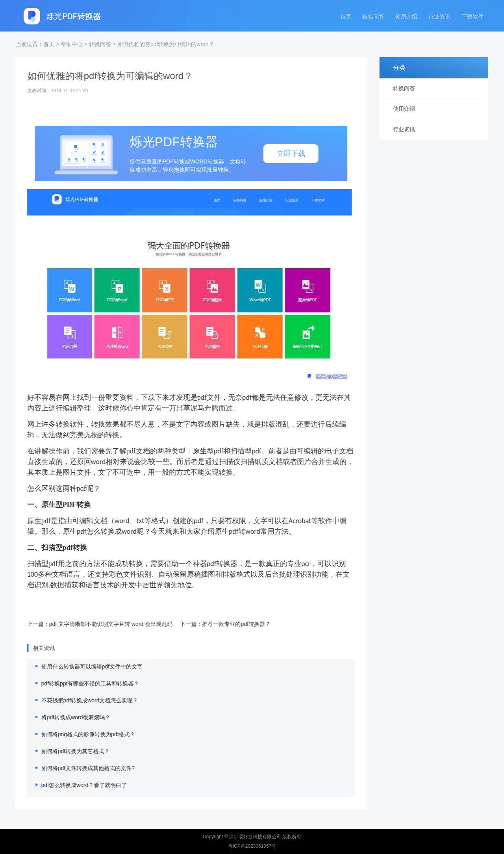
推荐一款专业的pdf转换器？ (226, 624)
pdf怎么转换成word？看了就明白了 (74, 785)
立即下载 (281, 154)
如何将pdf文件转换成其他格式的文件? (78, 768)
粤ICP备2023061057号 (252, 846)
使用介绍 (406, 17)
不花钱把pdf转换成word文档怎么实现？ (80, 700)
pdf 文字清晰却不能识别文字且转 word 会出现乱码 (101, 624)
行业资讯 (439, 17)
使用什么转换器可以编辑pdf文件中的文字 (82, 666)
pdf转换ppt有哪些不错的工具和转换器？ (80, 683)
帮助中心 (72, 44)
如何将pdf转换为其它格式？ (65, 751)
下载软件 (472, 17)
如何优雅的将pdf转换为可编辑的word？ (166, 44)
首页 (346, 17)
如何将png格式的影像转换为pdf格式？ (78, 734)
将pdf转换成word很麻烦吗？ (66, 717)
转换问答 (373, 17)
